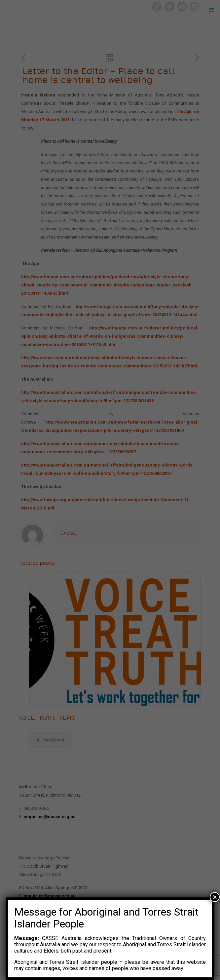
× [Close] (215, 897)
